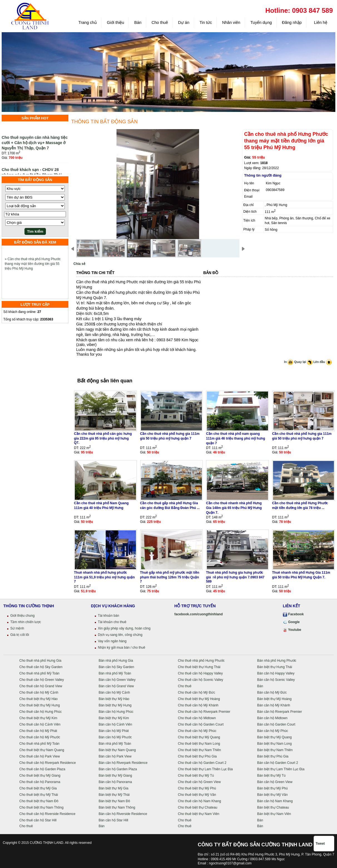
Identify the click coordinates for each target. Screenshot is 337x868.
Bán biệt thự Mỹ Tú (271, 776)
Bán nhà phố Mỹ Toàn (115, 673)
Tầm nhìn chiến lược (26, 622)
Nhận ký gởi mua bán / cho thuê (122, 648)
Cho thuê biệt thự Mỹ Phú (197, 788)
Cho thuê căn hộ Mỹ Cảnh (39, 693)
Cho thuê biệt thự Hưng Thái (199, 667)
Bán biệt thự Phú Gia (273, 756)
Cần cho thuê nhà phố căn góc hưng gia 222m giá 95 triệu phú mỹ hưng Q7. (103, 438)
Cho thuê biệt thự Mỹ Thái (39, 795)
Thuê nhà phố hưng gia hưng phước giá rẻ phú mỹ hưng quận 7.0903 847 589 (235, 577)
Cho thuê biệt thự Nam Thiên (200, 750)
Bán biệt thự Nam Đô (114, 801)
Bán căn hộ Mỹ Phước (115, 737)
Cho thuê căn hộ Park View (40, 756)
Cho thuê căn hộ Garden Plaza (42, 769)
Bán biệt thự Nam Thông (117, 807)
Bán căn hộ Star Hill (113, 820)
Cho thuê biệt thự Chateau (198, 807)
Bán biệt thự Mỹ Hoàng (274, 699)
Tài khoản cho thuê (112, 622)
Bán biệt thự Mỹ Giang (115, 776)
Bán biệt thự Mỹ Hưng (115, 705)
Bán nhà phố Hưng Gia (116, 661)
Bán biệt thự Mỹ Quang (274, 737)
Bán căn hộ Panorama (115, 782)
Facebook (293, 614)
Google (291, 622)
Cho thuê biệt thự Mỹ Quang (199, 737)
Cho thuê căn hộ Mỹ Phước (40, 737)
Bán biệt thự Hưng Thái (275, 667)
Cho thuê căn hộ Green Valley (42, 680)
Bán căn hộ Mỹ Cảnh (114, 693)
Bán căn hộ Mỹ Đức (272, 693)
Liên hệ (320, 22)
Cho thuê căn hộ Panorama (40, 782)
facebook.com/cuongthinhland (199, 614)
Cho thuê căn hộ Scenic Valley (201, 680)
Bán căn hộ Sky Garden (117, 667)
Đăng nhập (292, 22)
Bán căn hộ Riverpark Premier (280, 712)
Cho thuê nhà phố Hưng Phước (201, 661)
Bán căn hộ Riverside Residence (123, 814)
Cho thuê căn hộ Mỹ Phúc (197, 731)
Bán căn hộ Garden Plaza (118, 769)
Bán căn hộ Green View (275, 782)
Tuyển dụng (261, 22)
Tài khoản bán (108, 616)
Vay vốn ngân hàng (112, 641)
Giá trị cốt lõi (20, 635)
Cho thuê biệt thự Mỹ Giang (40, 776)
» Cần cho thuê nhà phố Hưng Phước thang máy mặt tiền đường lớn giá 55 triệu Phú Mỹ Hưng (33, 267)
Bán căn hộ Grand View (116, 686)
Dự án (184, 22)
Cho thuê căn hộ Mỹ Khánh (198, 705)
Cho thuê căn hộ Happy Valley (200, 673)
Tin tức (206, 22)
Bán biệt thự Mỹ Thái (114, 795)
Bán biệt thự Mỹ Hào (114, 699)
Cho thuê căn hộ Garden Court (201, 724)
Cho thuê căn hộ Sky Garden (41, 667)
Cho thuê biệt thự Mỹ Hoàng (199, 699)
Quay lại (303, 362)
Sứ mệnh (17, 628)
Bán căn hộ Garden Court (276, 724)
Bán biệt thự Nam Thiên (275, 750)
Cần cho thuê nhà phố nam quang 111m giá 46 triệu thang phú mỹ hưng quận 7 (236, 438)
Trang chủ (88, 22)
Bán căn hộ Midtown (272, 718)
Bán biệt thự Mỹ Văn (272, 795)
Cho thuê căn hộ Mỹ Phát (38, 731)
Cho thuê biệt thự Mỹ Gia (38, 788)
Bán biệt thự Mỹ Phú (272, 788)
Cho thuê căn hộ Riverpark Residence (48, 763)
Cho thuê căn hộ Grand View (41, 686)
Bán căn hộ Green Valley (117, 680)
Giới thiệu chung (22, 616)
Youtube (292, 630)
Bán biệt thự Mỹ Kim (114, 718)
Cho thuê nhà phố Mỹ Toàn (39, 673)
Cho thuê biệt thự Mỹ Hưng (40, 705)
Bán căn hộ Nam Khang (275, 801)
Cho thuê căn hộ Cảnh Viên (40, 724)
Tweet (320, 844)
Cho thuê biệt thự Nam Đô (39, 801)
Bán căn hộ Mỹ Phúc (273, 731)
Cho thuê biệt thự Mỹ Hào (39, 699)
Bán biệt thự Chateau (273, 807)
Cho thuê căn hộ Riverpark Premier (204, 712)
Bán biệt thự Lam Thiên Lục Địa (281, 769)
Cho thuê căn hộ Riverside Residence (48, 814)
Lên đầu (323, 362)
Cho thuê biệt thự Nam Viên (199, 814)
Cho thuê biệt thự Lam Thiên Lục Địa (205, 769)
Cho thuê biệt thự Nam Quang (42, 750)
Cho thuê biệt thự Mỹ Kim (38, 718)
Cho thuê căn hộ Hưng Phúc (41, 712)
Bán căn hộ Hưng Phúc (116, 712)
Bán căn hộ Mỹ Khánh (274, 705)
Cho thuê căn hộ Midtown (197, 718)
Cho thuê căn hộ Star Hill (38, 820)
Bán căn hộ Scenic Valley (276, 680)
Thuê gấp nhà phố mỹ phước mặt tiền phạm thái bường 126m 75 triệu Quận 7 (170, 577)
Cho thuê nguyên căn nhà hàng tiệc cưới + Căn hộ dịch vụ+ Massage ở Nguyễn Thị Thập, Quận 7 (35, 146)
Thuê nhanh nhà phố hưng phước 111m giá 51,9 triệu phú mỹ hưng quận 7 (104, 577)
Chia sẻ (79, 264)
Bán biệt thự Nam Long (274, 744)
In (289, 362)
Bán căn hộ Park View (115, 756)
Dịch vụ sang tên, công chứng (120, 635)
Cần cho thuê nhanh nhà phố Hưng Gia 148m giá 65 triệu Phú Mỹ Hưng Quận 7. (234, 508)
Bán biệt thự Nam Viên (274, 814)
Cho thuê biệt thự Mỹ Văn (197, 795)
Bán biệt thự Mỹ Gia (114, 788)
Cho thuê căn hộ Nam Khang (200, 801)
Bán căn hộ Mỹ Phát (114, 731)
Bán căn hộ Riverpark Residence (123, 763)
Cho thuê (160, 22)
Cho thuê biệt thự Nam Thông (42, 807)
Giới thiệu (115, 22)
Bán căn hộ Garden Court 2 (278, 763)
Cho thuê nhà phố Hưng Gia (40, 661)
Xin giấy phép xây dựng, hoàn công (124, 628)
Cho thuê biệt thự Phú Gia (197, 756)
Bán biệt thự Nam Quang (117, 750)
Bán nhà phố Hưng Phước (277, 661)
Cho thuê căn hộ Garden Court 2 (202, 763)
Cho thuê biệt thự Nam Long (199, 744)
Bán (138, 22)
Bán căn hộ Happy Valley (276, 673)
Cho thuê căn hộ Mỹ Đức (197, 693)
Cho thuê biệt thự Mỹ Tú (196, 776)
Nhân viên (231, 22)
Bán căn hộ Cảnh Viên (116, 724)
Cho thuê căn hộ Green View (199, 782)
